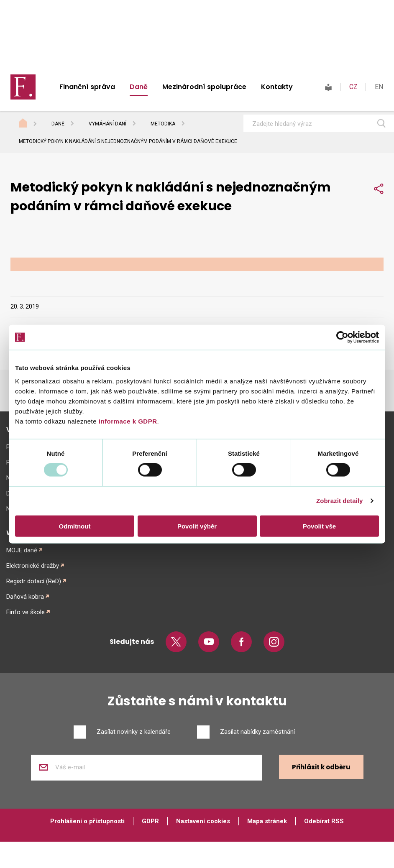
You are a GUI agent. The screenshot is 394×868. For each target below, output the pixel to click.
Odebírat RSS (324, 821)
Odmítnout (75, 526)
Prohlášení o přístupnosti (87, 821)
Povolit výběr (197, 526)
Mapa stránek (267, 821)
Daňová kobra (25, 597)
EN (379, 87)
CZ (353, 87)
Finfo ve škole (26, 612)
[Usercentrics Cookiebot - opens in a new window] (342, 337)
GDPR (150, 821)
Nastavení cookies (203, 821)
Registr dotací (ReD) (34, 581)
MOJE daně (22, 550)
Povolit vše (319, 526)
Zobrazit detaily (340, 501)
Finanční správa (87, 87)
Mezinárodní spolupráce (204, 87)
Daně (139, 87)
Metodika (163, 124)
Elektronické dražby (33, 566)
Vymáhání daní (107, 124)
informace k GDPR (127, 421)
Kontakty (277, 87)
